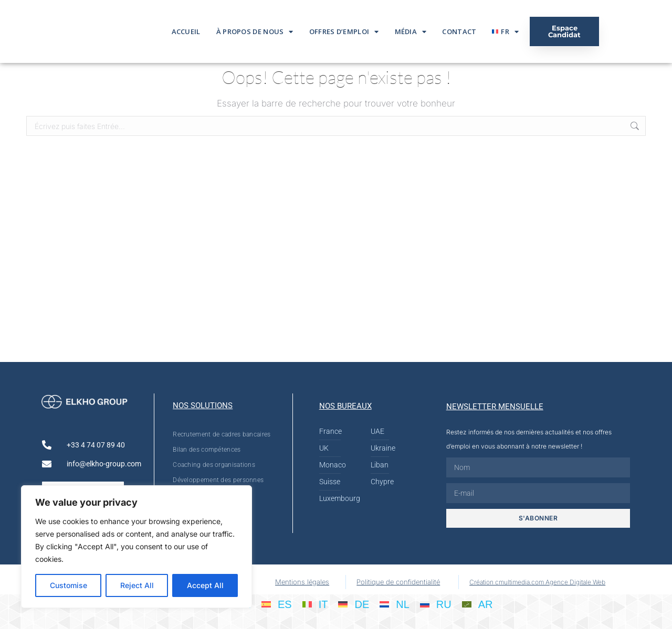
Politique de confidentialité (398, 582)
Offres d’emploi (344, 32)
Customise (69, 585)
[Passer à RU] (436, 604)
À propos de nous (255, 32)
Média (411, 32)
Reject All (137, 585)
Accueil (186, 31)
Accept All (205, 585)
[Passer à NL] (395, 604)
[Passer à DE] (354, 604)
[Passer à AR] (477, 604)
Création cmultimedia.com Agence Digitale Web (537, 582)
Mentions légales (302, 582)
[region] (136, 547)
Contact (459, 31)
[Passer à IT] (315, 604)
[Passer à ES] (277, 604)
